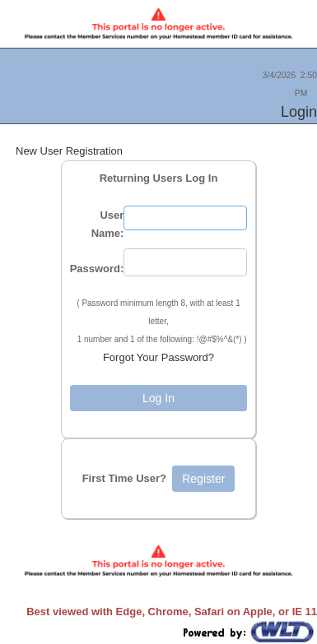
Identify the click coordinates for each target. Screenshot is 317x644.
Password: (97, 269)
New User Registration (69, 151)
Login (299, 112)
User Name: (108, 224)
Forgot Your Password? (158, 357)
